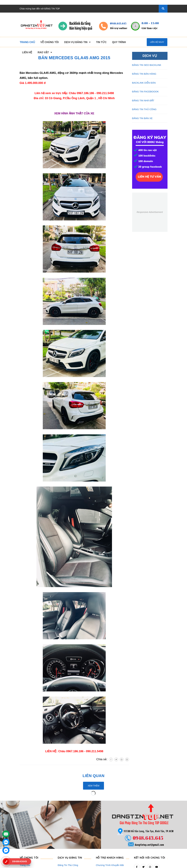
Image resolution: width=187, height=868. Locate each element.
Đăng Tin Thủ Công (68, 821)
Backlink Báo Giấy (67, 836)
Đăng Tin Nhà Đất (67, 851)
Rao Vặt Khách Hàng (107, 841)
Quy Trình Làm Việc (30, 836)
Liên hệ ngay (157, 42)
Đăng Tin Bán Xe (67, 846)
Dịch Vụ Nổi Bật (28, 831)
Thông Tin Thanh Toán (108, 826)
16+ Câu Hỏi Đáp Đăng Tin (110, 836)
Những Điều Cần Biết (107, 831)
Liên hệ (24, 851)
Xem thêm (94, 786)
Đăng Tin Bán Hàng (68, 831)
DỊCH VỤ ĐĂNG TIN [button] (70, 814)
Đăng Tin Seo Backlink (70, 826)
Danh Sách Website (30, 841)
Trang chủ (25, 821)
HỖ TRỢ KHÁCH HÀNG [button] (111, 814)
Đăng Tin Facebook (68, 841)
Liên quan (93, 776)
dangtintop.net (132, 864)
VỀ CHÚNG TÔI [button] (29, 814)
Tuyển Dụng (26, 846)
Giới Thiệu (25, 826)
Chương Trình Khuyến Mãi (110, 821)
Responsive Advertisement (150, 212)
